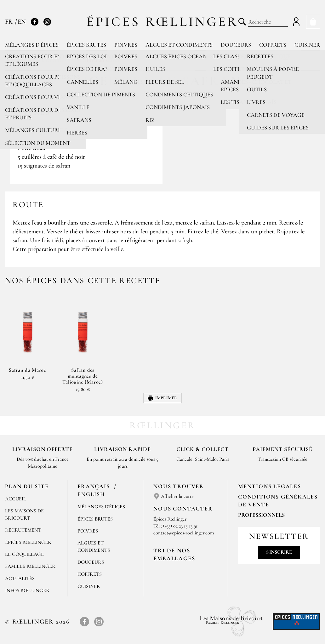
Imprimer (162, 398)
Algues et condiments (179, 45)
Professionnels (261, 515)
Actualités (20, 578)
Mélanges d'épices (32, 45)
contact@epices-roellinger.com (184, 533)
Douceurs (236, 45)
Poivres (126, 45)
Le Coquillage (24, 554)
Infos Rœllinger (27, 590)
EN (22, 22)
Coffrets (273, 45)
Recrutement (23, 530)
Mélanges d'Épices (101, 507)
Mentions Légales (270, 486)
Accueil (16, 499)
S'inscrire (279, 552)
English (91, 494)
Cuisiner (307, 45)
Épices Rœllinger (163, 22)
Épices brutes (86, 45)
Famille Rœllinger (30, 566)
